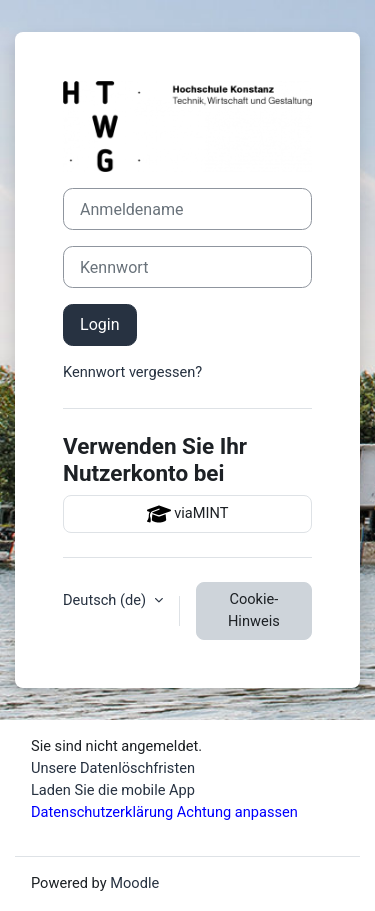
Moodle (134, 883)
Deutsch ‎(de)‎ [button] (106, 600)
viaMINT (188, 514)
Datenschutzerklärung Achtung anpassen (164, 812)
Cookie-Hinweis (254, 610)
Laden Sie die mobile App (113, 790)
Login (100, 324)
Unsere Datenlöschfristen (113, 768)
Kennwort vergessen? (132, 372)
